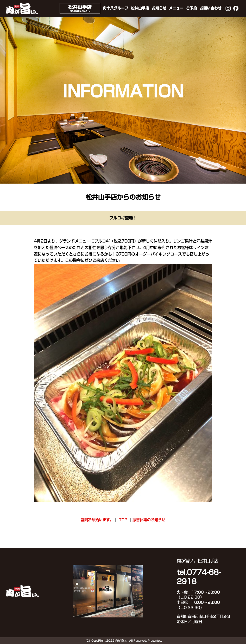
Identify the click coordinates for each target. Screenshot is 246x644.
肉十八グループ (116, 8)
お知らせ (159, 8)
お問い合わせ (211, 8)
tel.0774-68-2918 (199, 577)
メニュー (176, 8)
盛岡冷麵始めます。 (97, 520)
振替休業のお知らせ (149, 520)
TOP (123, 520)
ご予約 (192, 8)
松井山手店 (140, 8)
